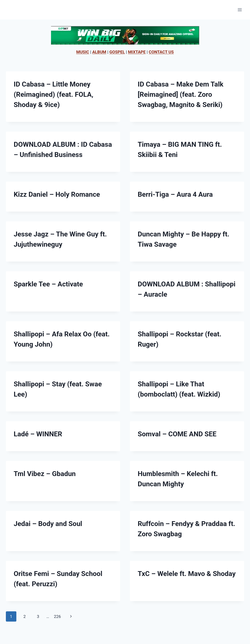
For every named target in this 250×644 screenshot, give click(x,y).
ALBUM (99, 52)
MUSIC (83, 52)
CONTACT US (161, 52)
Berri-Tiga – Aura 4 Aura (175, 194)
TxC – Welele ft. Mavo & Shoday (187, 574)
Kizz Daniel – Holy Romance (57, 194)
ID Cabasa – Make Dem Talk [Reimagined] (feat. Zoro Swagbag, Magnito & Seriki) (181, 94)
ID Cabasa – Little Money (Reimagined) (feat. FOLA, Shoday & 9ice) (53, 94)
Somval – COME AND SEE (177, 434)
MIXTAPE (137, 52)
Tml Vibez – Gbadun (45, 474)
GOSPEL (117, 52)
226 (57, 616)
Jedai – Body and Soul (48, 524)
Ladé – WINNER (38, 434)
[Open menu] (240, 10)
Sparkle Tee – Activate (48, 284)
